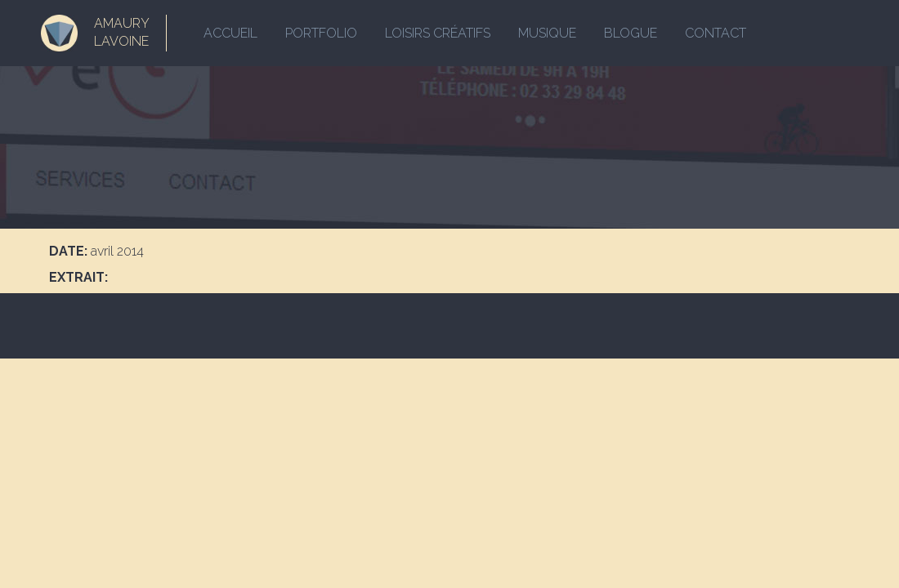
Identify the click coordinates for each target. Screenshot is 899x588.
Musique (547, 33)
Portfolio (321, 33)
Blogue (631, 33)
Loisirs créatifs (438, 33)
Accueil (230, 33)
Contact (716, 33)
